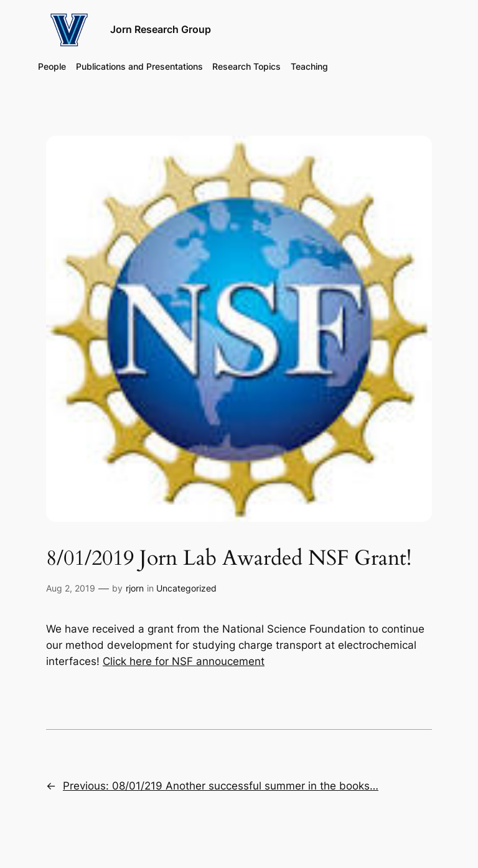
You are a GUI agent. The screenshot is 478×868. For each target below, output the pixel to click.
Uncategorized (186, 588)
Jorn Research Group (161, 29)
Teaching (309, 66)
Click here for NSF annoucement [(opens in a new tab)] (184, 661)
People (52, 66)
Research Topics (246, 66)
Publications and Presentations (139, 66)
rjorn (135, 588)
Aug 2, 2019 (71, 588)
